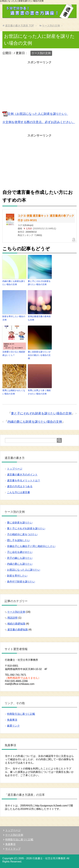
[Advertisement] (39, 87)
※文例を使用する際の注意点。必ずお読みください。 (39, 122)
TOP (20, 26)
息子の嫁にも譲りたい (20, 558)
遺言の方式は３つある (20, 486)
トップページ (15, 469)
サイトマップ (13, 849)
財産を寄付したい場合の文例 (14, 318)
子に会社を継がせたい (20, 552)
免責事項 (12, 720)
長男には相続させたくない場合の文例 (14, 392)
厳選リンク (13, 726)
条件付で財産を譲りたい (21, 582)
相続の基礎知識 (16, 624)
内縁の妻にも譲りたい (20, 564)
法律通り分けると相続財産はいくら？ (14, 353)
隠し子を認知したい (18, 540)
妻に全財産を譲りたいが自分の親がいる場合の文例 (39, 355)
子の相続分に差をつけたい (22, 534)
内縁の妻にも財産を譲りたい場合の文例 (14, 283)
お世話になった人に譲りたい (24, 570)
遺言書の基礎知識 (18, 630)
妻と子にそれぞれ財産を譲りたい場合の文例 (39, 283)
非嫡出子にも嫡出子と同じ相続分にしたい (31, 546)
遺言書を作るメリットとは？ (24, 480)
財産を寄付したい (17, 576)
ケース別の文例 (41, 53)
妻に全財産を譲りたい (20, 523)
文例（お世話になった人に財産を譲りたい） (35, 114)
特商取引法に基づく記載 (21, 714)
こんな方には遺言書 (18, 492)
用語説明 (12, 618)
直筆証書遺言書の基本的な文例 (39, 318)
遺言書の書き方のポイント (22, 475)
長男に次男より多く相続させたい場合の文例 (39, 392)
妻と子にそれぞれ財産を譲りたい (26, 528)
